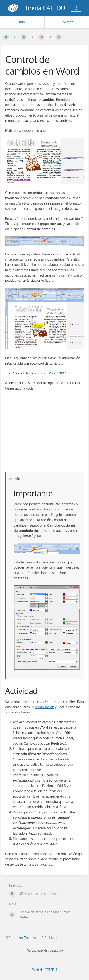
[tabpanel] (44, 950)
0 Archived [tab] (49, 938)
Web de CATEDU (44, 970)
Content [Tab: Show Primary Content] (67, 22)
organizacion (45, 707)
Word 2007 (57, 373)
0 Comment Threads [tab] (21, 938)
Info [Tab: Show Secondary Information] (22, 22)
